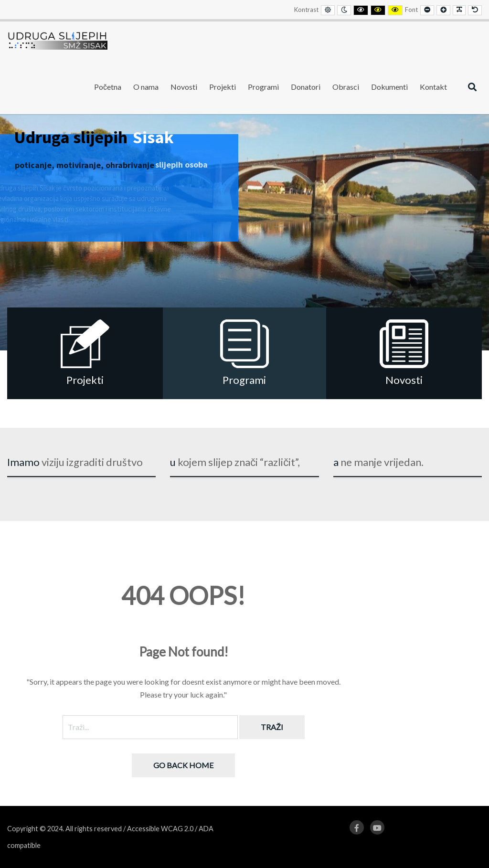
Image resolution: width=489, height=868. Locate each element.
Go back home (183, 765)
